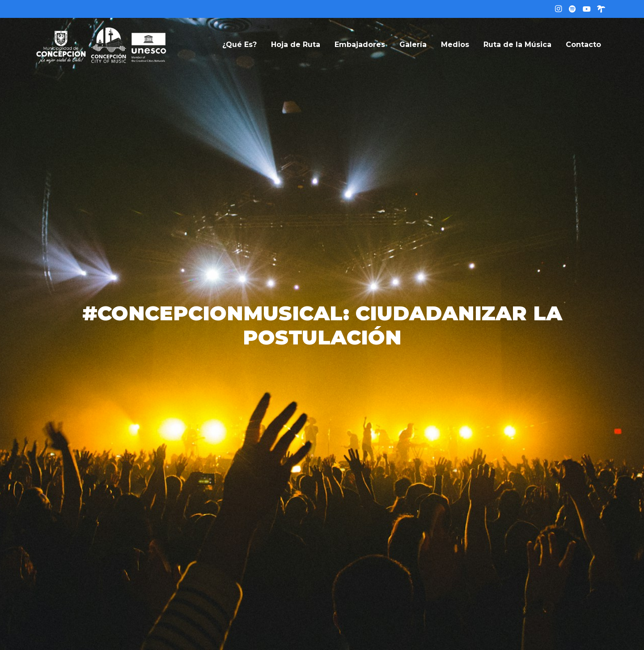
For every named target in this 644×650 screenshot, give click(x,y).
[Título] (572, 9)
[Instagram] (558, 9)
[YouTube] (587, 9)
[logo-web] (101, 45)
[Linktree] (601, 9)
